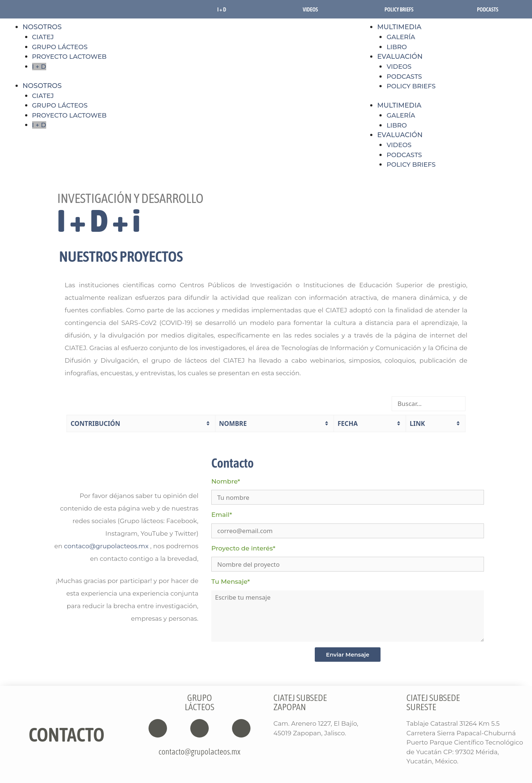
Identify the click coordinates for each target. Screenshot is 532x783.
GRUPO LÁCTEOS (60, 47)
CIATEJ (43, 37)
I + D (222, 9)
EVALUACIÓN (400, 57)
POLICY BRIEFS (411, 86)
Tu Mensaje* (231, 582)
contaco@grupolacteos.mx (106, 546)
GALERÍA (401, 115)
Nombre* (226, 481)
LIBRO (397, 125)
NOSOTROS (42, 27)
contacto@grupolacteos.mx (199, 752)
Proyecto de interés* (243, 548)
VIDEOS (310, 9)
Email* (222, 515)
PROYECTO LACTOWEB (69, 57)
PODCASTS (488, 9)
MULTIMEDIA (399, 27)
